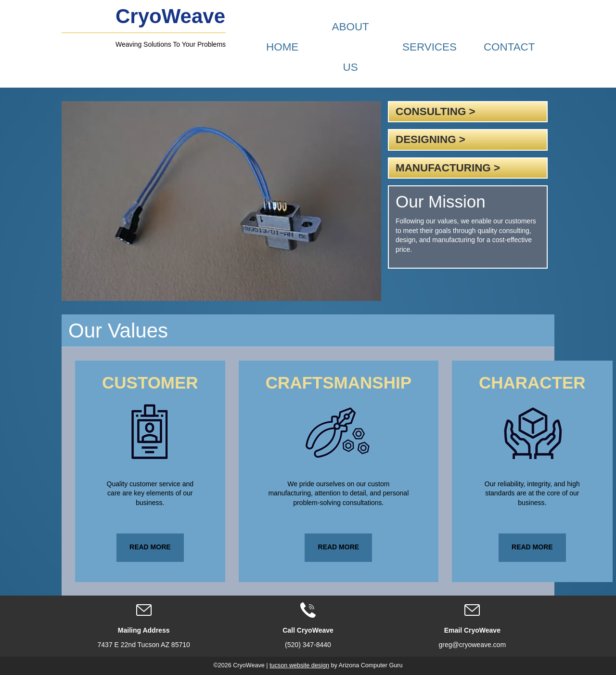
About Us (351, 47)
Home (282, 47)
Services (430, 47)
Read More (150, 547)
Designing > (430, 139)
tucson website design (299, 665)
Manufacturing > (448, 168)
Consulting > (436, 111)
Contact (509, 47)
